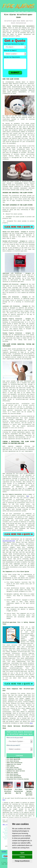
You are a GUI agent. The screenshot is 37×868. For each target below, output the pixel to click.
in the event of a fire (27, 248)
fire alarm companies (25, 708)
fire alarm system (10, 575)
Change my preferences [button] (22, 861)
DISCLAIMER (32, 12)
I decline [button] (22, 857)
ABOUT (23, 12)
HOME (15, 12)
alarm (15, 611)
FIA (28, 496)
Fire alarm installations (11, 539)
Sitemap (4, 852)
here (31, 723)
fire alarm (25, 804)
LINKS (19, 12)
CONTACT (27, 12)
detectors (29, 336)
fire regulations (10, 439)
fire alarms (6, 356)
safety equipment (8, 525)
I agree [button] (22, 853)
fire (30, 591)
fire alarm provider (27, 418)
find (8, 694)
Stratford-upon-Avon (9, 541)
